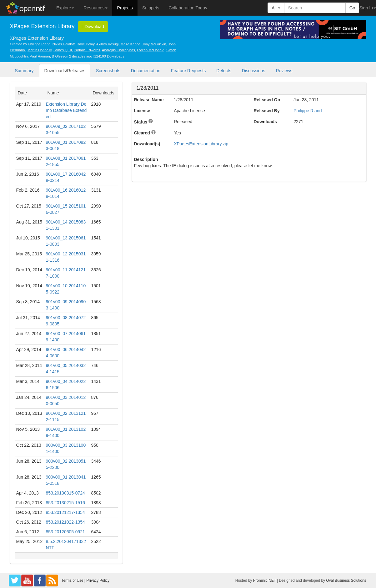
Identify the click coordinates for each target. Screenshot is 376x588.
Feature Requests (188, 71)
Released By (266, 111)
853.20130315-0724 (65, 493)
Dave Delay (85, 44)
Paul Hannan (40, 56)
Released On (267, 100)
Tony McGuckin (154, 44)
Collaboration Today (188, 8)
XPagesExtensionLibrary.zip (201, 144)
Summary (24, 71)
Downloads (265, 122)
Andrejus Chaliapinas (118, 50)
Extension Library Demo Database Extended (66, 110)
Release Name (149, 100)
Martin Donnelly (40, 50)
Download (93, 27)
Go (352, 8)
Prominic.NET (265, 580)
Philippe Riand (39, 44)
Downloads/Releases (65, 71)
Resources (95, 8)
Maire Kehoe (130, 44)
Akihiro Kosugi (108, 44)
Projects (125, 8)
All (276, 8)
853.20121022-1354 (65, 522)
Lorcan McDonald (151, 50)
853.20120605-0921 (65, 532)
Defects (224, 71)
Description (146, 159)
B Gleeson (60, 56)
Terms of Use (73, 580)
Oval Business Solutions (346, 580)
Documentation (146, 71)
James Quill (63, 50)
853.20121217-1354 (65, 512)
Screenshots (108, 71)
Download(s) (147, 144)
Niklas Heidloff (64, 44)
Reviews (284, 71)
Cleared (142, 133)
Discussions (254, 71)
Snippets (151, 8)
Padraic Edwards (87, 50)
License (142, 111)
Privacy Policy (98, 580)
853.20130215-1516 (65, 503)
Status (141, 122)
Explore (65, 8)
